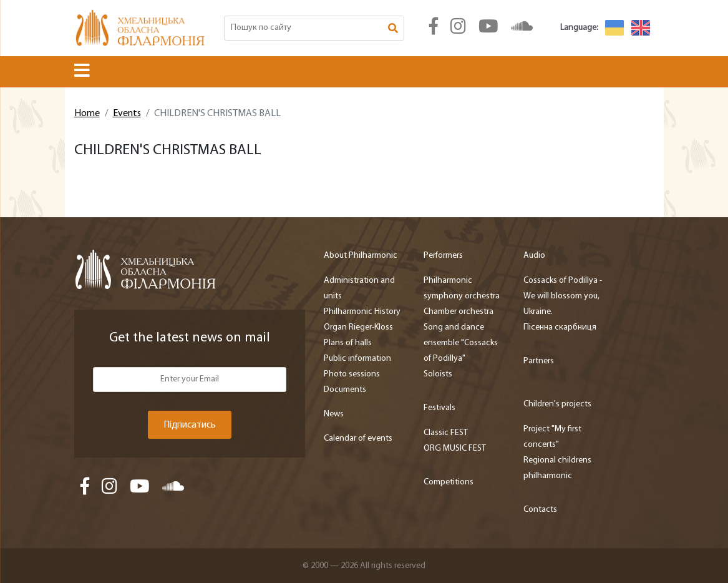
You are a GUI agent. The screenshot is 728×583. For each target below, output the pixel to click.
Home (87, 114)
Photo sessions (352, 374)
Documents (345, 390)
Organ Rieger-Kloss (358, 327)
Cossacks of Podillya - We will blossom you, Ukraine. (563, 296)
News (334, 414)
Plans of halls (348, 343)
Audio (534, 256)
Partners (539, 361)
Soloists (438, 374)
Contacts (540, 510)
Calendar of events (358, 438)
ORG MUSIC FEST (455, 448)
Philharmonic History (362, 312)
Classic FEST (446, 433)
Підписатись (190, 425)
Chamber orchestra (459, 312)
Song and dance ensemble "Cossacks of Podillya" (461, 343)
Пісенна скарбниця (560, 327)
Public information (357, 359)
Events (127, 114)
